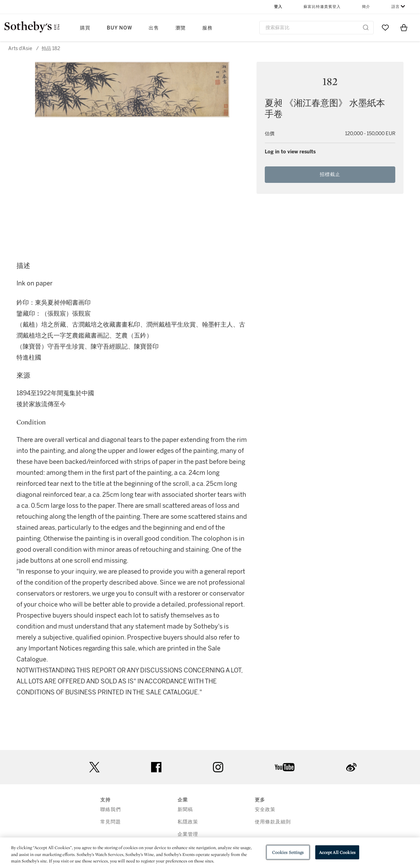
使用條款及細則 (273, 822)
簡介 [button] (366, 7)
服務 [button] (207, 28)
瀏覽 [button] (181, 28)
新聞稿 (185, 810)
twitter (94, 767)
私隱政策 (188, 822)
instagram (218, 767)
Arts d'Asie (20, 49)
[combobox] (317, 28)
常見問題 (111, 822)
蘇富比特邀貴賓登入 (322, 7)
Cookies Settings (288, 852)
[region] (210, 853)
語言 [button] (396, 7)
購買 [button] (85, 28)
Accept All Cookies (337, 852)
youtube (285, 767)
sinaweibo (351, 767)
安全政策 (265, 810)
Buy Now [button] (120, 28)
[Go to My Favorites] (385, 27)
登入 (278, 7)
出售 (154, 28)
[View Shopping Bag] (404, 27)
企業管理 (188, 834)
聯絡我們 (111, 810)
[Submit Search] (366, 27)
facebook (156, 767)
